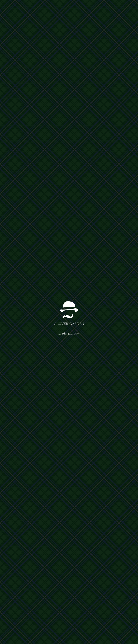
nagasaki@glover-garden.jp (111, 607)
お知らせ (12, 169)
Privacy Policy (51, 625)
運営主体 (11, 596)
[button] (128, 7)
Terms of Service (69, 625)
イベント (12, 255)
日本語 (108, 7)
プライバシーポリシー (29, 596)
